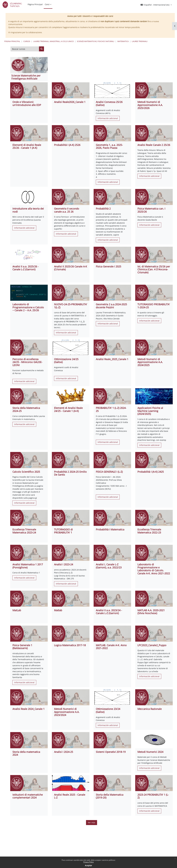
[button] (156, 5)
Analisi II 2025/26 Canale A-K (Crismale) (71, 268)
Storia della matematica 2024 (26, 753)
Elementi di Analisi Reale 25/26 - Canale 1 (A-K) (27, 146)
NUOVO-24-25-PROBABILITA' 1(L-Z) (71, 306)
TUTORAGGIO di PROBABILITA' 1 (63, 531)
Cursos (27, 41)
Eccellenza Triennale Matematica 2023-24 (24, 531)
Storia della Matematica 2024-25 (26, 409)
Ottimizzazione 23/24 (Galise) (108, 710)
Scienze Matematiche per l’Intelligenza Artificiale (26, 77)
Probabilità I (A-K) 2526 (67, 145)
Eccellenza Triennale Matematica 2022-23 (149, 531)
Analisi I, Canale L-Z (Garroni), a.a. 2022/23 (109, 566)
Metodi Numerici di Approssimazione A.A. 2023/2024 (67, 712)
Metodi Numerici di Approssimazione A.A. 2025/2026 (150, 105)
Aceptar (88, 865)
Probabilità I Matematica (110, 529)
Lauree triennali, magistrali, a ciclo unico (54, 41)
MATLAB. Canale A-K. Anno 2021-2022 (111, 647)
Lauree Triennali (140, 41)
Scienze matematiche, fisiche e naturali (96, 41)
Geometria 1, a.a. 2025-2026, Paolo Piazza (109, 146)
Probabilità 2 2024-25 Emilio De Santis (70, 473)
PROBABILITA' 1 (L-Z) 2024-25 (111, 409)
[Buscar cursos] (25, 49)
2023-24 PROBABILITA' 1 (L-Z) (153, 796)
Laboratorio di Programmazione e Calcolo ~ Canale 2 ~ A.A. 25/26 (28, 307)
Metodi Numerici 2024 (150, 752)
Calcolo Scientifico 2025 (26, 472)
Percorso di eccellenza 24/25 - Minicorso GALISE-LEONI (27, 362)
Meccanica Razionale (150, 709)
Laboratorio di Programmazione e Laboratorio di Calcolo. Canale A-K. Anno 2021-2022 (154, 569)
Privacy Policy (89, 862)
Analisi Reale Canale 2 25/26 (154, 145)
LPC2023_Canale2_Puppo (152, 645)
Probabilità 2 (103, 209)
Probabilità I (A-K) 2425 (151, 472)
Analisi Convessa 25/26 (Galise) (109, 103)
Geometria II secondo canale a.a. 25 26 (67, 210)
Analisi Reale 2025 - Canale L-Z (70, 796)
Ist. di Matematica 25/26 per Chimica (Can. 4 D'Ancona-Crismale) (154, 269)
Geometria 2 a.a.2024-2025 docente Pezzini (111, 306)
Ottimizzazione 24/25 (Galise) (66, 361)
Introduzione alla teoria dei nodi (28, 210)
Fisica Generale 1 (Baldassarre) (22, 647)
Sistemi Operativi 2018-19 (111, 752)
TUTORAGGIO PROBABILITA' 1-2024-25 (154, 306)
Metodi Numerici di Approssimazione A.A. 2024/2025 (150, 362)
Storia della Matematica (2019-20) (110, 796)
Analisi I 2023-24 (64, 564)
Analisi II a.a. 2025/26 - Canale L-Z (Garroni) (26, 268)
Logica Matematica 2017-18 (70, 645)
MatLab (17, 610)
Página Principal (12, 41)
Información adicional (108, 118)
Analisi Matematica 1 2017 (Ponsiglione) (28, 566)
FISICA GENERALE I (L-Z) (109, 472)
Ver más (92, 822)
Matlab (58, 610)
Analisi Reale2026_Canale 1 (70, 102)
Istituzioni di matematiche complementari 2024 (28, 796)
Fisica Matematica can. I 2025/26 (151, 210)
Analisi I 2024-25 (64, 752)
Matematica (123, 41)
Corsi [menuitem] (47, 4)
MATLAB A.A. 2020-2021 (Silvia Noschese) (151, 612)
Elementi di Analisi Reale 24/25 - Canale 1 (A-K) (68, 409)
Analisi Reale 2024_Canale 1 (28, 709)
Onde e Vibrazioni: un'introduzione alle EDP (27, 103)
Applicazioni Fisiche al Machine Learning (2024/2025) (150, 411)
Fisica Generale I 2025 (108, 266)
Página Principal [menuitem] (35, 4)
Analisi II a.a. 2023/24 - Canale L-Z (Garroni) (109, 612)
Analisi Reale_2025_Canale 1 (112, 359)
